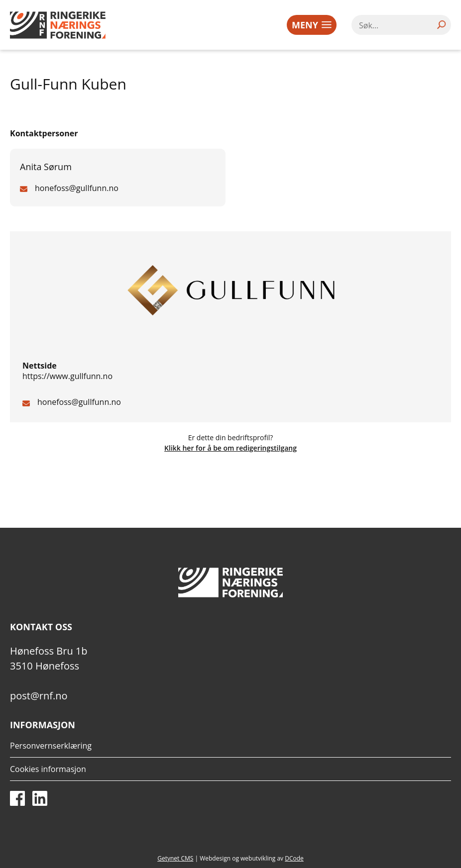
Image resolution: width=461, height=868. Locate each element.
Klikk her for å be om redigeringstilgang (230, 448)
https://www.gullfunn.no (67, 376)
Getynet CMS (175, 858)
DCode (294, 858)
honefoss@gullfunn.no (79, 402)
